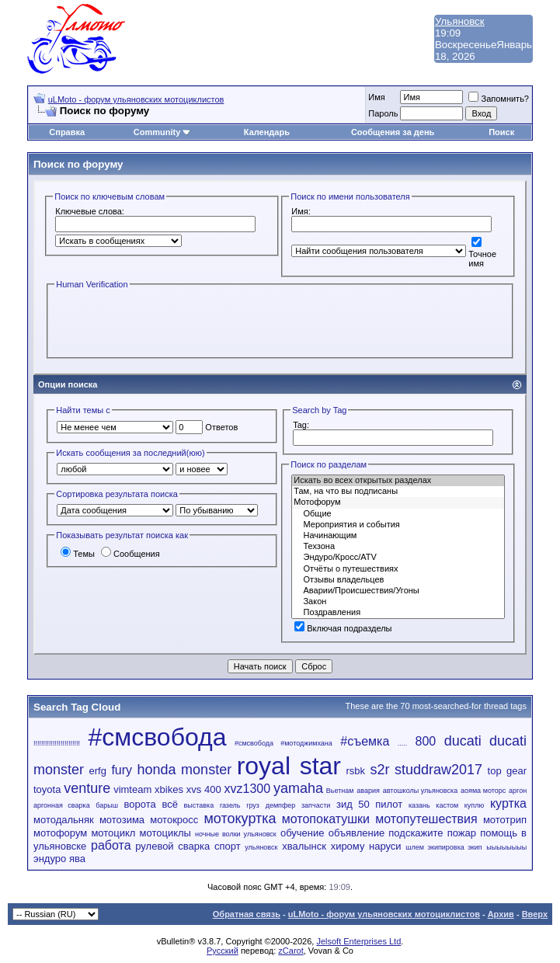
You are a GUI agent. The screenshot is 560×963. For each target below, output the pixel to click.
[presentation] (172, 322)
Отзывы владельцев (398, 580)
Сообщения (130, 554)
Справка (67, 132)
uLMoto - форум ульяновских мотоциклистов (136, 99)
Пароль (383, 113)
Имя (376, 97)
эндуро (50, 859)
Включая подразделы (343, 628)
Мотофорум (398, 502)
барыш (107, 805)
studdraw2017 (438, 770)
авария (368, 791)
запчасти (316, 805)
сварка (194, 846)
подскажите (416, 833)
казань (419, 805)
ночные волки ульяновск (236, 834)
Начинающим (398, 536)
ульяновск (261, 847)
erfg (98, 771)
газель (230, 805)
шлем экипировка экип (443, 847)
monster (206, 770)
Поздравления (398, 613)
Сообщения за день (393, 132)
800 (426, 741)
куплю (474, 805)
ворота (140, 804)
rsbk (355, 771)
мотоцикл (113, 833)
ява (77, 859)
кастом (447, 805)
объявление (357, 833)
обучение (303, 833)
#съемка (365, 741)
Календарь (267, 132)
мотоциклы (165, 833)
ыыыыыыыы (506, 847)
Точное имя (482, 254)
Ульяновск (460, 21)
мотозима (122, 820)
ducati (463, 741)
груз (253, 805)
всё (170, 804)
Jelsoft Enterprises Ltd (358, 941)
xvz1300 (248, 789)
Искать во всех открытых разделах (398, 481)
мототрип (505, 820)
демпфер (281, 805)
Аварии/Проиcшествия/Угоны (398, 591)
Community (163, 132)
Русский (223, 951)
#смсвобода (157, 737)
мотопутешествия (426, 819)
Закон (398, 602)
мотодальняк (64, 820)
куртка (508, 803)
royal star (289, 766)
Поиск (501, 132)
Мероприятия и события (398, 525)
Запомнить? (499, 99)
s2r (380, 770)
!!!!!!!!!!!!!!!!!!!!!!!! (57, 743)
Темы (78, 554)
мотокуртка (240, 819)
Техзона (398, 547)
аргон (518, 791)
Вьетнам (340, 791)
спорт (228, 846)
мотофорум (60, 833)
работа (111, 845)
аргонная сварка (62, 805)
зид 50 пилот (369, 804)
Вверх (535, 914)
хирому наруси (366, 846)
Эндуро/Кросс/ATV (398, 558)
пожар (462, 833)
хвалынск (304, 846)
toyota (47, 789)
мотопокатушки (326, 819)
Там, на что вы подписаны (398, 492)
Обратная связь (247, 914)
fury (122, 770)
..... (403, 743)
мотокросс (174, 820)
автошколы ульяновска (420, 791)
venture (87, 788)
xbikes (169, 789)
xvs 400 (204, 789)
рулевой (154, 846)
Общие (398, 514)
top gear (507, 771)
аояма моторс (483, 791)
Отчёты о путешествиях (398, 569)
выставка (199, 805)
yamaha (298, 788)
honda (157, 770)
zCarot (290, 951)
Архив (501, 914)
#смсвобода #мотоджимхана (283, 743)
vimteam (132, 789)
